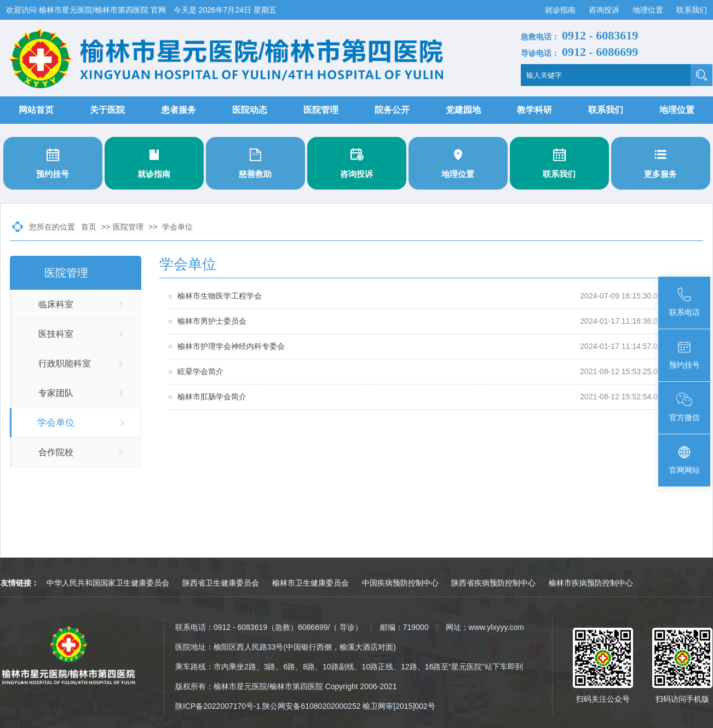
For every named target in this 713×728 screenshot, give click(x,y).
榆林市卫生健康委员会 (311, 583)
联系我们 (692, 10)
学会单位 (177, 227)
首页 (89, 227)
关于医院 (107, 110)
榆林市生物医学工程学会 (220, 296)
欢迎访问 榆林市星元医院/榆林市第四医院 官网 (87, 10)
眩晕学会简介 (200, 371)
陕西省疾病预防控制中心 (493, 583)
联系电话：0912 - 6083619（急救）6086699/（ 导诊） (269, 627)
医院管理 (321, 110)
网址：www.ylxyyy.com (485, 627)
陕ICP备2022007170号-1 (218, 706)
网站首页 (36, 110)
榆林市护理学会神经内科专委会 (231, 346)
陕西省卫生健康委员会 (221, 583)
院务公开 (392, 110)
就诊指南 (561, 10)
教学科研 (534, 110)
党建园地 (463, 110)
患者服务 (179, 110)
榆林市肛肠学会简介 (212, 397)
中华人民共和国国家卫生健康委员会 (108, 583)
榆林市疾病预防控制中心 (591, 583)
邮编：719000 (404, 627)
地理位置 (649, 10)
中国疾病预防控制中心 (400, 583)
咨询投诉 (605, 10)
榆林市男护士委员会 (212, 321)
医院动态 (250, 110)
